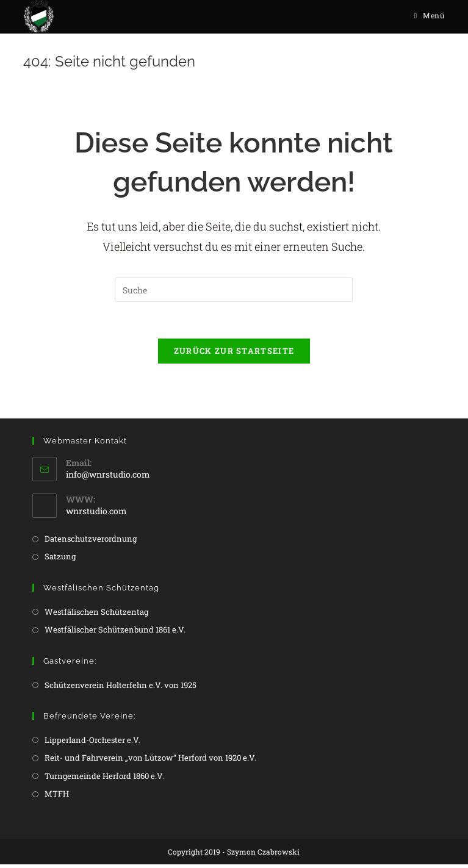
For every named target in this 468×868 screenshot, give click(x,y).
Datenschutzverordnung (91, 542)
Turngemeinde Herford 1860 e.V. (104, 779)
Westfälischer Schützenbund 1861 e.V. (115, 633)
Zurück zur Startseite (234, 354)
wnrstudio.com (96, 514)
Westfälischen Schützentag (96, 615)
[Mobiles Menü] (430, 15)
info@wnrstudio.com (108, 477)
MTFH (57, 797)
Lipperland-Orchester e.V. (92, 743)
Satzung (60, 560)
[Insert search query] (234, 293)
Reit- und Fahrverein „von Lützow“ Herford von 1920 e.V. (150, 761)
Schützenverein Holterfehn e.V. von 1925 (121, 688)
